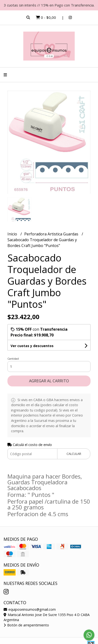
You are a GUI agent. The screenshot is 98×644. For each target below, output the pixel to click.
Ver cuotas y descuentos (32, 346)
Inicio (13, 234)
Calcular (74, 454)
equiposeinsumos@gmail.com (30, 609)
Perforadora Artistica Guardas (52, 234)
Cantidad (13, 359)
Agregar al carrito (49, 381)
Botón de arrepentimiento (26, 625)
